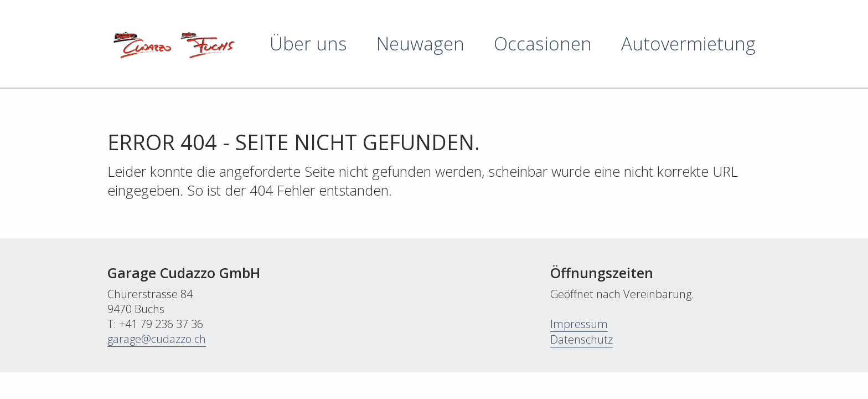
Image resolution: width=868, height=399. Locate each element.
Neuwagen (420, 44)
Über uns (308, 44)
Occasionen (543, 44)
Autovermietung (688, 44)
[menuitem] (294, 44)
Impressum (579, 324)
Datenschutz (582, 339)
